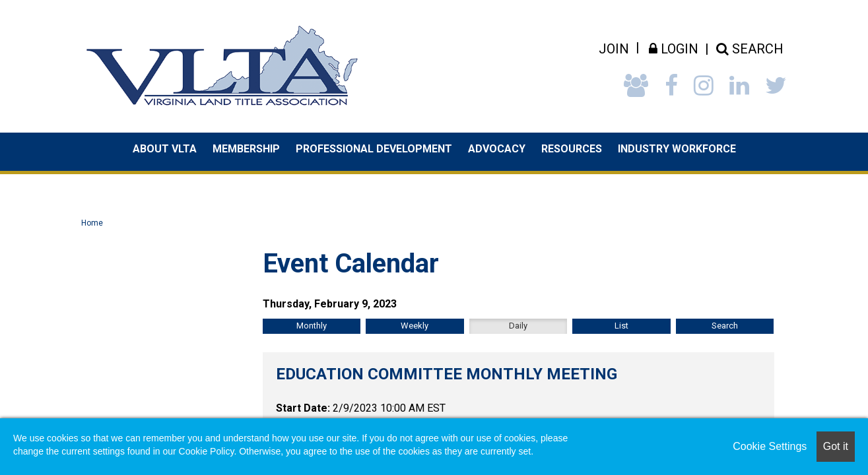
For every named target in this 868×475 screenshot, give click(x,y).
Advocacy (497, 149)
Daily (518, 326)
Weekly (415, 326)
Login (674, 49)
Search (725, 326)
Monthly (312, 326)
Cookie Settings (770, 446)
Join (614, 49)
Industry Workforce (677, 149)
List (621, 326)
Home (92, 223)
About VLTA (165, 149)
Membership (246, 149)
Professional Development (374, 149)
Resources (572, 149)
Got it (836, 446)
